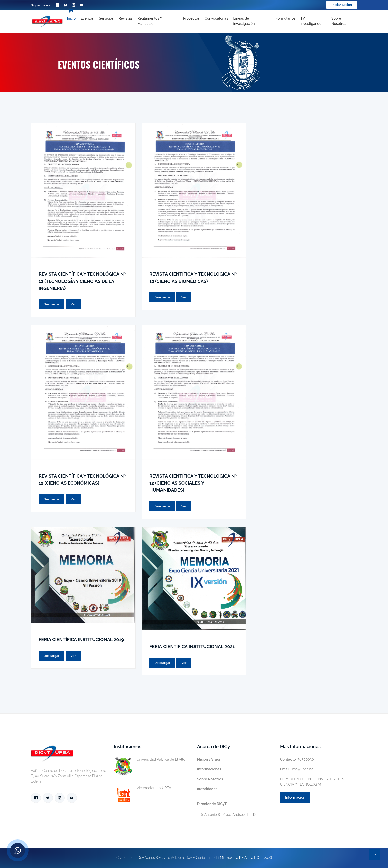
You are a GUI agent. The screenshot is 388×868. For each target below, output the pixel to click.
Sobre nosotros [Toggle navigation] (339, 21)
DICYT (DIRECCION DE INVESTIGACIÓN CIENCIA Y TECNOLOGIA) (312, 782)
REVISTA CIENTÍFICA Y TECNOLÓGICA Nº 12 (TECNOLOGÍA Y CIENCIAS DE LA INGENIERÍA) (82, 281)
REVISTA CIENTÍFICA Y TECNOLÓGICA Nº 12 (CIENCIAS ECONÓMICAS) (82, 479)
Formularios (285, 18)
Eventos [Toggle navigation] (87, 18)
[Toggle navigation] (252, 21)
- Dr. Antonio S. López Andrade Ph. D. (227, 809)
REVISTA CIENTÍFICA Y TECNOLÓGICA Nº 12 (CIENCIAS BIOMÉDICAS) (193, 278)
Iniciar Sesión (342, 5)
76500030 (297, 759)
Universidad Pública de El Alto (150, 759)
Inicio (71, 18)
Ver (73, 304)
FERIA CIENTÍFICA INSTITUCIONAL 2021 (192, 647)
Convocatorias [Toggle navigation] (216, 18)
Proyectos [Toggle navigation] (191, 18)
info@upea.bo (297, 769)
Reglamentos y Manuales (150, 21)
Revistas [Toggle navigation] (125, 18)
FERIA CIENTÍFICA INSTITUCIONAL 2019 (81, 640)
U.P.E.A (241, 858)
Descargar (52, 304)
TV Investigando (311, 21)
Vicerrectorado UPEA (142, 788)
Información (295, 797)
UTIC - (256, 858)
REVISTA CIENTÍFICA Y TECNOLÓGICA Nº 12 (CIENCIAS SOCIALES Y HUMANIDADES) (193, 483)
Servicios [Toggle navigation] (106, 18)
